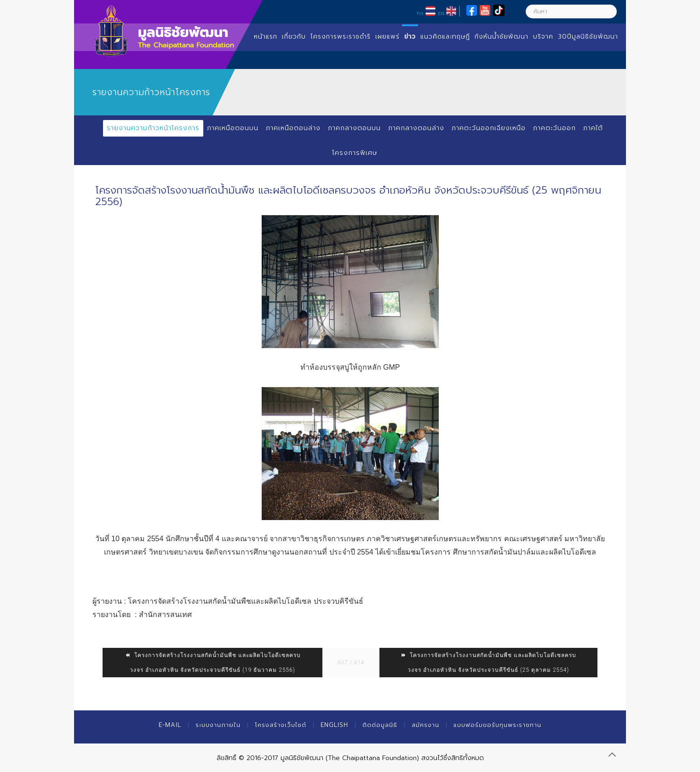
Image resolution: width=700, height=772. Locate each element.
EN (441, 13)
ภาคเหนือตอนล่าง (293, 128)
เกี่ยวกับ (294, 37)
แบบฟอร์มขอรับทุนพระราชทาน (497, 725)
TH (420, 13)
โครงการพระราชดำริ (341, 37)
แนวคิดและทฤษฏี (445, 37)
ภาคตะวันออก (554, 128)
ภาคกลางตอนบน (354, 128)
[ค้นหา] (571, 11)
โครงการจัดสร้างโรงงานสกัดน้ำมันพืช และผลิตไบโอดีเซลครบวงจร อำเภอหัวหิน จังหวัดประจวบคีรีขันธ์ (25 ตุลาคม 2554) (488, 663)
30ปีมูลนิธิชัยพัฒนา (588, 37)
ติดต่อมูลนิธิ (380, 725)
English (334, 725)
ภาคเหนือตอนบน (233, 128)
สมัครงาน (425, 725)
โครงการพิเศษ (355, 153)
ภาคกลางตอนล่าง (416, 128)
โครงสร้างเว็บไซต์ (281, 725)
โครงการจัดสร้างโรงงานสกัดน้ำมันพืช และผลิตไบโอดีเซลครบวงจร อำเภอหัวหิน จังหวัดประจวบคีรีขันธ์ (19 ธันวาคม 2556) (213, 663)
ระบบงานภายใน (218, 725)
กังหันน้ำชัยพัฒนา (502, 37)
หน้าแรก (266, 37)
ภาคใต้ (593, 128)
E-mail (170, 725)
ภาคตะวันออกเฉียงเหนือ (489, 128)
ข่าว (410, 37)
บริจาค (543, 37)
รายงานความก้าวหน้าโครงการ (153, 128)
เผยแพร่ (387, 37)
